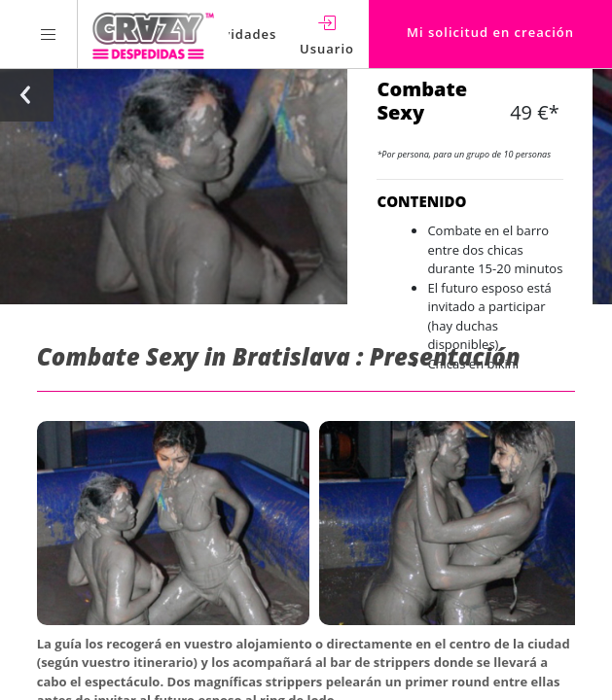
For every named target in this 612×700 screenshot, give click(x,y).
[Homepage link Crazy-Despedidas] (153, 34)
